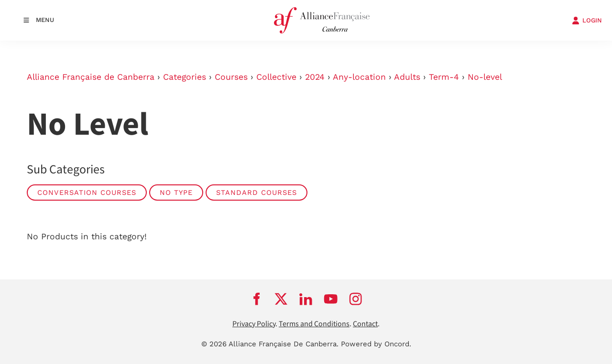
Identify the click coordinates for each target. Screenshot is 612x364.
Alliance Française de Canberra (91, 77)
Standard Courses (257, 193)
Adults (407, 77)
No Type (176, 193)
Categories (185, 77)
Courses (231, 77)
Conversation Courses (87, 193)
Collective (276, 77)
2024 (315, 77)
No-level (485, 77)
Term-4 (444, 77)
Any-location (359, 77)
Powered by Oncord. (376, 344)
